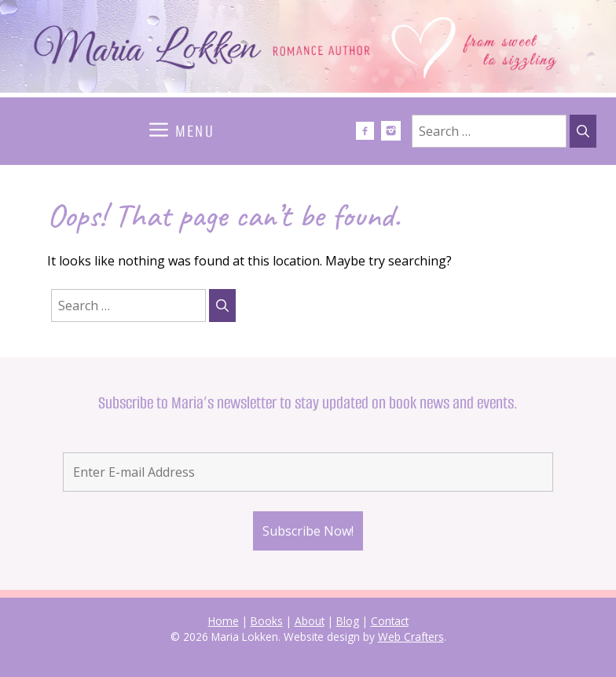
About (310, 621)
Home (224, 621)
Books (267, 621)
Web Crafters (411, 637)
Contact (390, 621)
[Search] (583, 131)
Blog (348, 621)
